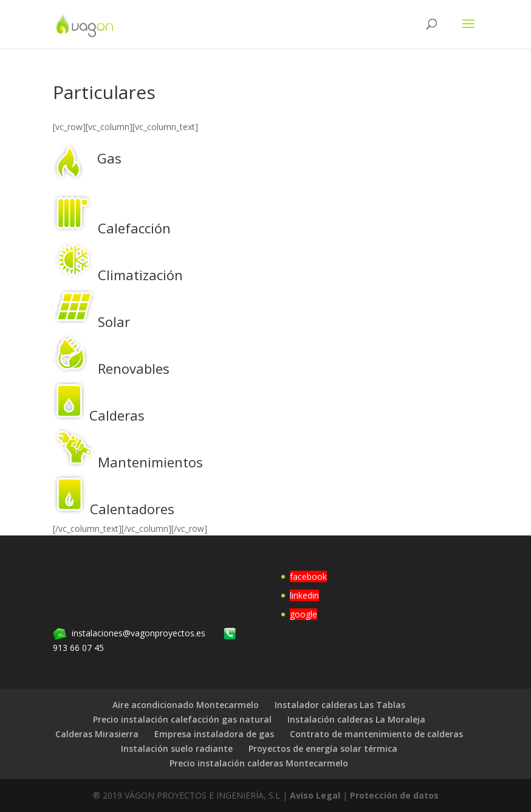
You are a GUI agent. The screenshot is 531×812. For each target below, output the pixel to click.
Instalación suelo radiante (177, 748)
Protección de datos (394, 795)
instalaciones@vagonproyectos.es (139, 633)
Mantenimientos (150, 462)
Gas (109, 158)
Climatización (140, 275)
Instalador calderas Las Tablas (340, 705)
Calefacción (134, 228)
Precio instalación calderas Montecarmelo (259, 763)
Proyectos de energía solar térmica (323, 748)
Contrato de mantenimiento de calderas (376, 734)
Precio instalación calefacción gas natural (182, 719)
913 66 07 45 (78, 648)
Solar (114, 322)
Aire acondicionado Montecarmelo (186, 705)
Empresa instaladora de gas (214, 734)
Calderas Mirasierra (97, 734)
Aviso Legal (315, 795)
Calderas (117, 415)
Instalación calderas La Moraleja (356, 719)
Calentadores (132, 509)
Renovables (134, 368)
